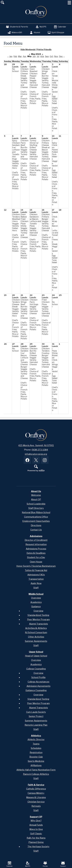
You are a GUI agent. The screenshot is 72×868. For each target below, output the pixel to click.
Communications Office (36, 517)
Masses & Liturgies (36, 797)
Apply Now (36, 583)
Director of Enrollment (36, 540)
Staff (36, 588)
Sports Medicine (36, 761)
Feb (15, 56)
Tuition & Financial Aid (36, 570)
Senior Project (36, 716)
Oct (51, 56)
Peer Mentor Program (38, 619)
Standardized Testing (38, 615)
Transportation (36, 579)
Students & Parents (17, 27)
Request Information (36, 544)
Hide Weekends (28, 50)
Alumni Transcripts (38, 624)
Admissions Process (36, 549)
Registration (36, 752)
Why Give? (36, 821)
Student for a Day (36, 557)
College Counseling (36, 669)
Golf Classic (36, 834)
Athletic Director (36, 740)
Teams (36, 744)
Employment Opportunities (36, 521)
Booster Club (36, 757)
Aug (42, 56)
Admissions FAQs (36, 575)
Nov (56, 56)
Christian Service (36, 802)
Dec (61, 56)
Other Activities (36, 637)
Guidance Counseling (36, 690)
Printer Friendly (44, 50)
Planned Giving (36, 842)
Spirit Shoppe (56, 33)
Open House (36, 562)
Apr (25, 56)
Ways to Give (36, 829)
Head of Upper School (36, 656)
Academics (36, 602)
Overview (36, 598)
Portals (45, 864)
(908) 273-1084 (40, 450)
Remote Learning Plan (36, 725)
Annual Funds (36, 825)
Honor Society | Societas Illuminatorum (36, 566)
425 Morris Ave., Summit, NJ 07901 (36, 445)
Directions (36, 525)
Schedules (36, 748)
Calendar (60, 27)
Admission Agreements (38, 686)
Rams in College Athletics (36, 774)
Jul (38, 56)
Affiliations (36, 765)
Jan (11, 56)
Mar (20, 56)
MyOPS (41, 27)
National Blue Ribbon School (36, 512)
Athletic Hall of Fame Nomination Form (36, 770)
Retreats (36, 806)
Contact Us (36, 530)
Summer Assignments (36, 641)
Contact (63, 864)
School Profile (38, 677)
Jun (34, 56)
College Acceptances (38, 682)
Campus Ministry (36, 793)
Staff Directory (36, 508)
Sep (47, 56)
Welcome (36, 495)
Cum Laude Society (36, 712)
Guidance (36, 607)
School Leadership (36, 504)
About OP (36, 499)
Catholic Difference (36, 789)
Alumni (35, 33)
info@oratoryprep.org (36, 454)
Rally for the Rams (36, 838)
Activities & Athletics (36, 628)
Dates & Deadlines (36, 553)
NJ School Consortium (36, 632)
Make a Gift (15, 33)
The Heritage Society (38, 847)
